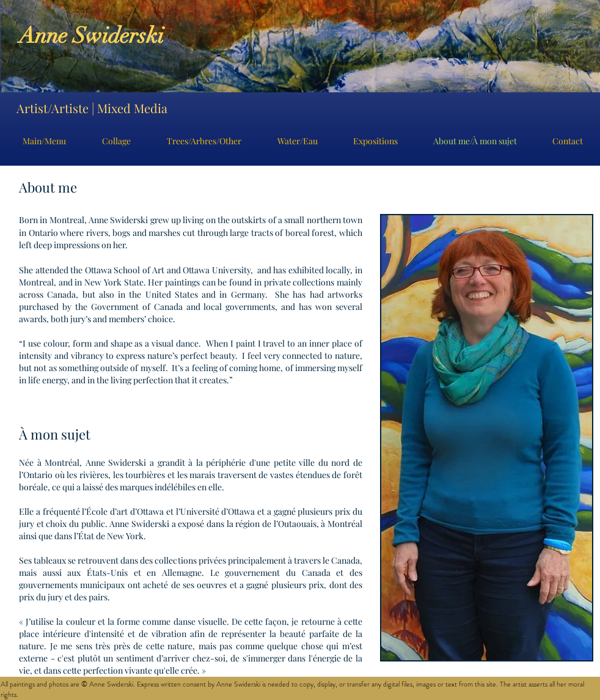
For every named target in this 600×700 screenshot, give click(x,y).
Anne (46, 35)
